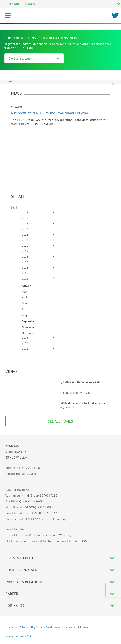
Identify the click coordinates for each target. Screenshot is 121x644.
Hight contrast (84, 627)
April (25, 297)
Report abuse (68, 627)
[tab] (60, 213)
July (24, 309)
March (26, 292)
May (24, 303)
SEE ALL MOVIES (60, 421)
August (26, 315)
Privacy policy (27, 627)
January (26, 286)
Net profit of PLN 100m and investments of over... (51, 113)
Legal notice (12, 627)
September (29, 321)
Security (40, 627)
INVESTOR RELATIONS (20, 4)
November (28, 327)
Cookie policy (53, 627)
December (28, 333)
